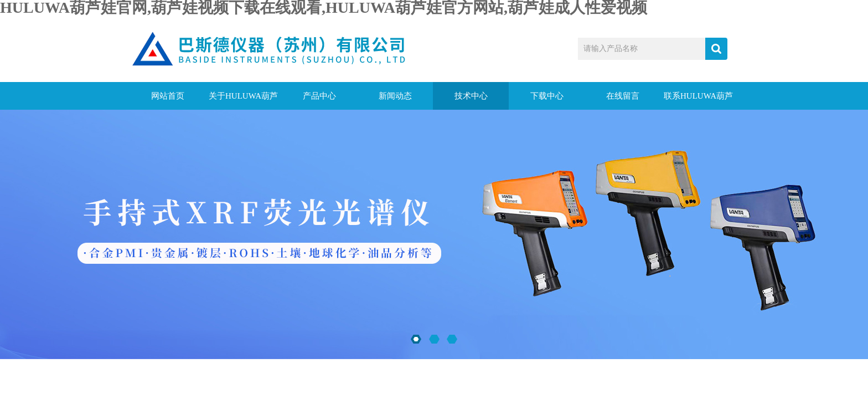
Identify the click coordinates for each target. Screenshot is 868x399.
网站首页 (168, 96)
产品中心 (319, 96)
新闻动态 (395, 96)
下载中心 (547, 96)
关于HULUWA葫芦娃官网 (243, 101)
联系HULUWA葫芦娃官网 (698, 101)
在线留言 (623, 96)
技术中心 (471, 96)
